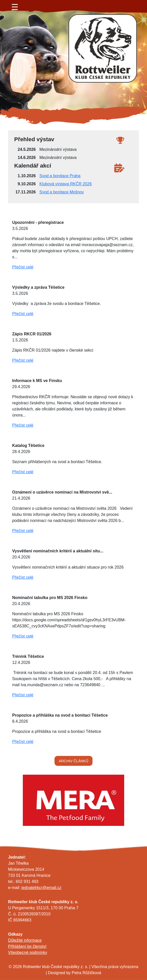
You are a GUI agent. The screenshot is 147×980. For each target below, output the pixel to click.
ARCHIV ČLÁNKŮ (74, 761)
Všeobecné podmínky (28, 952)
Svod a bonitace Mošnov (61, 192)
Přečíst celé (23, 267)
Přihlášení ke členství (27, 946)
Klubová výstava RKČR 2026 (65, 184)
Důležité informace (25, 940)
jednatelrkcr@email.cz (41, 888)
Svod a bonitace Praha (60, 176)
